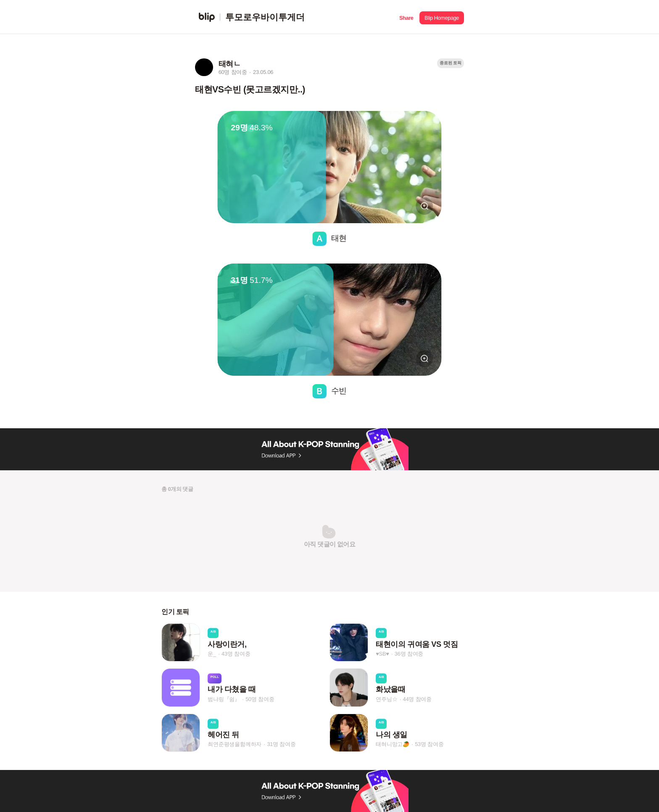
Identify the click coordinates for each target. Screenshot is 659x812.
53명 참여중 (429, 744)
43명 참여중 (236, 654)
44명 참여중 (417, 699)
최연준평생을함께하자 (235, 744)
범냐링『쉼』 (224, 699)
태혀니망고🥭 (393, 744)
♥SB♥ (382, 654)
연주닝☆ (386, 699)
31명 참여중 (281, 744)
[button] (406, 17)
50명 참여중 (260, 699)
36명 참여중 (409, 654)
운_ (212, 654)
